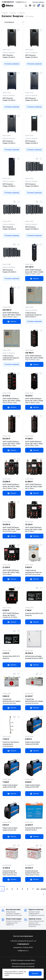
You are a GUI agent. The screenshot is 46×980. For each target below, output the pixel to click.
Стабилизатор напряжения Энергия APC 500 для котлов (33, 572)
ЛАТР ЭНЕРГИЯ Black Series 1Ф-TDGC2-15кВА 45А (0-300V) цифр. (34, 400)
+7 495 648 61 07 (8, 2)
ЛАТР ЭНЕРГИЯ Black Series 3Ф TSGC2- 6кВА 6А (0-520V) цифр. (34, 443)
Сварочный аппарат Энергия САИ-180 (10, 786)
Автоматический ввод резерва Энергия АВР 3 (34, 657)
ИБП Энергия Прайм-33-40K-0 (9, 142)
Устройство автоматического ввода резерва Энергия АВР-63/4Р (34, 701)
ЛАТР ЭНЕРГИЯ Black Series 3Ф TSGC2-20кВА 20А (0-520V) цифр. (34, 358)
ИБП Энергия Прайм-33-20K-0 (9, 99)
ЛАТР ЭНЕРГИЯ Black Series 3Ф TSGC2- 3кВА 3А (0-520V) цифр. (11, 529)
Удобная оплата (35, 919)
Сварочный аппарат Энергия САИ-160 (33, 743)
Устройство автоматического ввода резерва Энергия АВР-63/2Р (11, 701)
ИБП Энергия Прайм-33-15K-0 (31, 56)
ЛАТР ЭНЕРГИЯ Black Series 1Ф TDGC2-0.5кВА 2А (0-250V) (11, 615)
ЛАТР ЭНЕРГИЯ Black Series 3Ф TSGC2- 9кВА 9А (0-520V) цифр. (11, 443)
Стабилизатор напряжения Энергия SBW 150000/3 (11, 358)
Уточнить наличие (12, 64)
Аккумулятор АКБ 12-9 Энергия (11, 657)
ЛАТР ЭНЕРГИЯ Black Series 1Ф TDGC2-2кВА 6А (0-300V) (34, 529)
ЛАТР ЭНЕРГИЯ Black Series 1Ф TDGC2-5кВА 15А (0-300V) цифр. (11, 486)
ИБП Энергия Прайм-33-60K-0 (31, 142)
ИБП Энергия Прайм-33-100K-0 (32, 185)
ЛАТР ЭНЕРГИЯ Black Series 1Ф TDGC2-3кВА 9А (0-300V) (34, 486)
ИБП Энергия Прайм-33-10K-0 (9, 56)
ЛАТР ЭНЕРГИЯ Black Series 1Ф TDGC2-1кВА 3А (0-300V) (11, 572)
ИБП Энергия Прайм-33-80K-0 (9, 185)
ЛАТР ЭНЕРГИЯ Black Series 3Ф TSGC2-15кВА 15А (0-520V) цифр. (12, 400)
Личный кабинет (38, 2)
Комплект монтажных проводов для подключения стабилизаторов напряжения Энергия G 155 (11, 744)
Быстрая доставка (13, 909)
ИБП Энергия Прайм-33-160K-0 (32, 228)
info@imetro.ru (21, 2)
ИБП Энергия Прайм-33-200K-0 (9, 271)
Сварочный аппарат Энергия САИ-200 (33, 786)
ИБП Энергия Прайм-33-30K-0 (31, 99)
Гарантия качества (36, 909)
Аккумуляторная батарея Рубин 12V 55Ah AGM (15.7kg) (10, 873)
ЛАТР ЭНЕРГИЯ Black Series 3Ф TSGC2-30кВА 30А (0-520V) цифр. (12, 315)
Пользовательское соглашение (23, 966)
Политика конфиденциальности (23, 964)
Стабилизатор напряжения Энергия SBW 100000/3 (33, 315)
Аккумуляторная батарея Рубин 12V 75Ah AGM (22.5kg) (32, 873)
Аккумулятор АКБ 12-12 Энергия (34, 614)
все (38, 889)
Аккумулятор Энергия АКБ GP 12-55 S (33, 829)
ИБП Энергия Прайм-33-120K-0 (9, 228)
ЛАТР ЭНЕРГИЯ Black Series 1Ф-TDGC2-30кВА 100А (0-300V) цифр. (34, 272)
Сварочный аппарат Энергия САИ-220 (10, 829)
